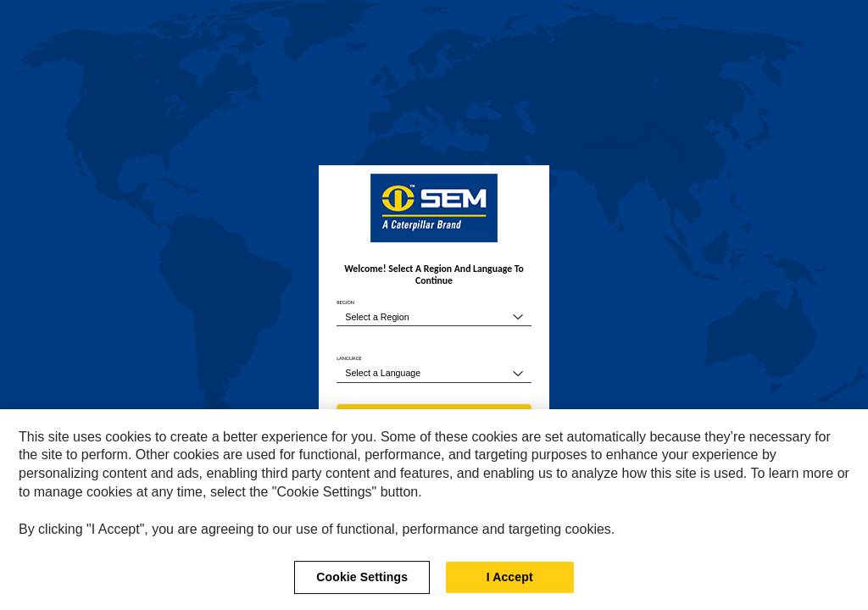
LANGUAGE (349, 358)
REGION (345, 302)
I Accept (510, 582)
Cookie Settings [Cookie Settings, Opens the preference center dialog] (362, 582)
